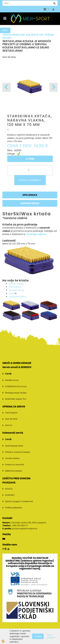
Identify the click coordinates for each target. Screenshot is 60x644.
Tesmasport (11, 413)
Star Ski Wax (11, 419)
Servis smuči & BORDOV (17, 367)
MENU (5, 30)
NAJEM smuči (12, 380)
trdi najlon (14, 287)
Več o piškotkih (51, 636)
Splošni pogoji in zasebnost (19, 501)
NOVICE (9, 489)
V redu (38, 636)
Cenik (8, 374)
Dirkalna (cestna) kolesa (18, 452)
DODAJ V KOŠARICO (30, 180)
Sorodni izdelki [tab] (30, 203)
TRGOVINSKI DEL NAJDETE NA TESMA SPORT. (28, 36)
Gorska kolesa (12, 458)
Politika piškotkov (14, 508)
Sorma (9, 425)
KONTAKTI (10, 495)
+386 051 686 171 (20, 525)
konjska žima (16, 290)
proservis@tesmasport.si (25, 529)
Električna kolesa (14, 471)
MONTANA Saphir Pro (16, 399)
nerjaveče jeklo (17, 297)
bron (11, 293)
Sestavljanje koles (14, 446)
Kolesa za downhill (14, 465)
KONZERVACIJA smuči (16, 386)
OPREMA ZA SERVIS (14, 407)
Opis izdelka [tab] (30, 195)
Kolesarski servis (13, 433)
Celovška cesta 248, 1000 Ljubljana (24, 523)
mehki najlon (16, 284)
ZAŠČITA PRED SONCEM (16, 478)
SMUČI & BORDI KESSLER (17, 363)
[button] (54, 87)
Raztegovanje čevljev (16, 393)
